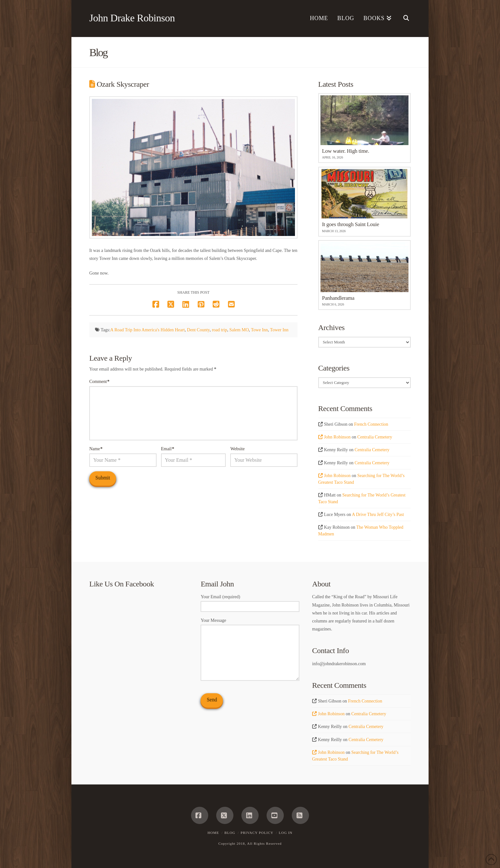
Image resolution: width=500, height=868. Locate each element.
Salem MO (239, 330)
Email (168, 449)
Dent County (198, 330)
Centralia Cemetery (375, 437)
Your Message (250, 624)
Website (237, 449)
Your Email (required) (250, 602)
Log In (286, 833)
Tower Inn (279, 330)
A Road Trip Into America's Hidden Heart (148, 330)
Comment (99, 382)
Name (96, 449)
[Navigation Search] (404, 18)
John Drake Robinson (132, 18)
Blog (230, 833)
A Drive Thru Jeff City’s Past (378, 515)
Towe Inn (259, 330)
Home (213, 833)
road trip (219, 330)
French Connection (371, 424)
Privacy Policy (257, 833)
